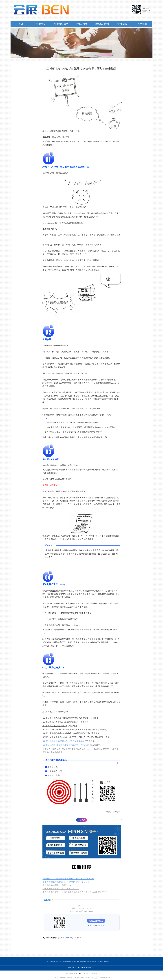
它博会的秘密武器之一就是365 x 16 (58, 885)
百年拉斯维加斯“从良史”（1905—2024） (61, 889)
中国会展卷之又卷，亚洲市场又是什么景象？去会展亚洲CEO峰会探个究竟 (75, 892)
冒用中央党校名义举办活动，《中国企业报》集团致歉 (66, 882)
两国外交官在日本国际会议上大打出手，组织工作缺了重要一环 (68, 879)
